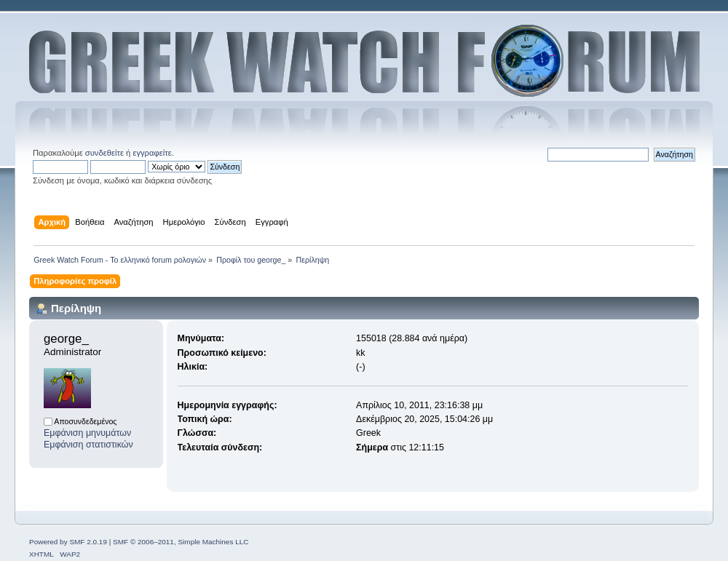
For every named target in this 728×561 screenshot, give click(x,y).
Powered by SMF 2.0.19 (68, 542)
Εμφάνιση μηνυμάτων (87, 433)
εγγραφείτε (152, 153)
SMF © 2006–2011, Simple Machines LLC (181, 542)
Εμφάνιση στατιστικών (88, 445)
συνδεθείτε (104, 153)
